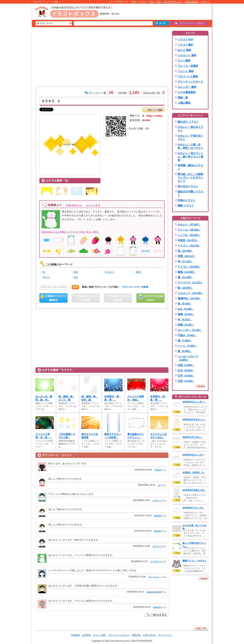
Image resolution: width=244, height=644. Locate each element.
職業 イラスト (186, 206)
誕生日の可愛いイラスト (190, 193)
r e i (160, 485)
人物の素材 (184, 103)
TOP (133, 2)
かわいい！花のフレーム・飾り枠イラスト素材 (190, 157)
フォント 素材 (186, 71)
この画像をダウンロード (53, 298)
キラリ (46, 277)
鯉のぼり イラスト (188, 122)
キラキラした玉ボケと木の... (159, 436)
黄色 (138, 272)
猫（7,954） (185, 341)
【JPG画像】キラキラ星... (67, 436)
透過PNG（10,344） (189, 298)
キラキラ (110, 272)
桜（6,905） (185, 351)
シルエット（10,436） (191, 293)
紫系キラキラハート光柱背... (113, 436)
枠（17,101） (185, 261)
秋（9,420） (185, 304)
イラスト (143, 2)
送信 (75, 287)
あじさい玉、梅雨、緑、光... (44, 398)
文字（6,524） (186, 376)
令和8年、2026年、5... (194, 472)
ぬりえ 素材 (184, 50)
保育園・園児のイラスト (190, 167)
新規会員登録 (192, 2)
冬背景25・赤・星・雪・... (159, 398)
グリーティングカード (190, 82)
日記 (159, 2)
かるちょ (157, 500)
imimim (158, 470)
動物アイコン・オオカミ (194, 561)
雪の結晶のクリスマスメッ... (136, 436)
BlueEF (158, 516)
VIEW (177, 412)
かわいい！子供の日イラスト (190, 137)
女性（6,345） (186, 381)
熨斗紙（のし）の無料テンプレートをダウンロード (190, 178)
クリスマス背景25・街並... (136, 398)
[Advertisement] (15, 60)
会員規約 (86, 635)
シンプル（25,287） (189, 235)
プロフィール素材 (188, 76)
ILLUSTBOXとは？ (173, 2)
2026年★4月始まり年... (194, 490)
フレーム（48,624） (189, 230)
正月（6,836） (186, 370)
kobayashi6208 (154, 592)
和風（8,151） (186, 325)
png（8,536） (186, 309)
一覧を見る (201, 386)
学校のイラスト (187, 200)
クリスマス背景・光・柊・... (44, 436)
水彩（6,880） (186, 365)
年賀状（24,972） (188, 240)
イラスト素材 (185, 45)
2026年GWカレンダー (193, 455)
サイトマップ (165, 635)
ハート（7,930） (187, 346)
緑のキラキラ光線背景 (90, 436)
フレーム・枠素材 (188, 66)
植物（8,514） (186, 314)
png (76, 277)
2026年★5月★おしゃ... (194, 420)
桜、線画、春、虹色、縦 (90, 398)
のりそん (157, 546)
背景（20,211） (187, 256)
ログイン (205, 2)
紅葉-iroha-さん (74, 205)
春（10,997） (185, 288)
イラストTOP (185, 39)
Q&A (152, 2)
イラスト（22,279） (189, 246)
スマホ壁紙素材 (187, 92)
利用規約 (76, 635)
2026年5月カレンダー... (194, 402)
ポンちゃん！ (155, 577)
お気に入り (154, 110)
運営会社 (137, 635)
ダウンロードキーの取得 (135, 287)
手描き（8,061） (187, 335)
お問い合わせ (149, 635)
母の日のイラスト (188, 186)
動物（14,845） (187, 272)
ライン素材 (184, 61)
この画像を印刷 (150, 298)
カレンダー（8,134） (190, 330)
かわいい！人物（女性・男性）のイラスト (190, 146)
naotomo (157, 607)
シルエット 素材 (187, 55)
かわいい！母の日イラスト (190, 129)
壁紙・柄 (183, 98)
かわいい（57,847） (189, 224)
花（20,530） (185, 251)
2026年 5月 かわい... (192, 437)
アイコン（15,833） (189, 267)
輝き (76, 272)
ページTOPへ (201, 628)
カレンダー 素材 (187, 87)
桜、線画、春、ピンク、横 (67, 398)
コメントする (93, 205)
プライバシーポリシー (119, 635)
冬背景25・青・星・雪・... (113, 398)
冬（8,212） (185, 319)
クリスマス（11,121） (191, 283)
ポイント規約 (99, 635)
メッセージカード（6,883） (188, 358)
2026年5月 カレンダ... (193, 508)
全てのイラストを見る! (190, 23)
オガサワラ (156, 562)
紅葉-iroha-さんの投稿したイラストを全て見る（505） (71, 232)
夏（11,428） (185, 277)
